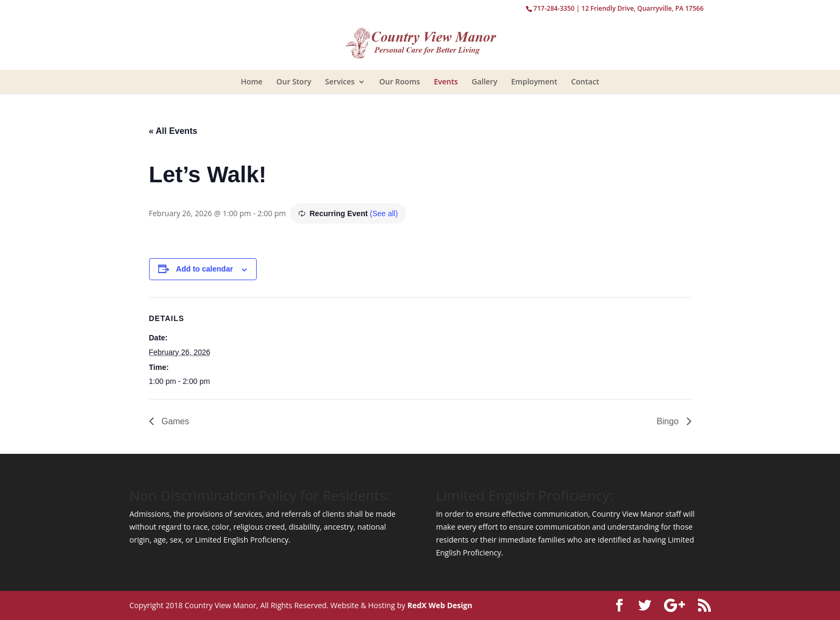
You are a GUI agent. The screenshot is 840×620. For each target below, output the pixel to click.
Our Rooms (400, 81)
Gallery (484, 81)
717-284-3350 (554, 8)
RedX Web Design (440, 605)
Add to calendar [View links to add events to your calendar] (204, 269)
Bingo (669, 421)
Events (446, 81)
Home (252, 81)
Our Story (294, 81)
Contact (585, 81)
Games (174, 421)
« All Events (173, 131)
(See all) (384, 213)
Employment (534, 81)
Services (340, 81)
